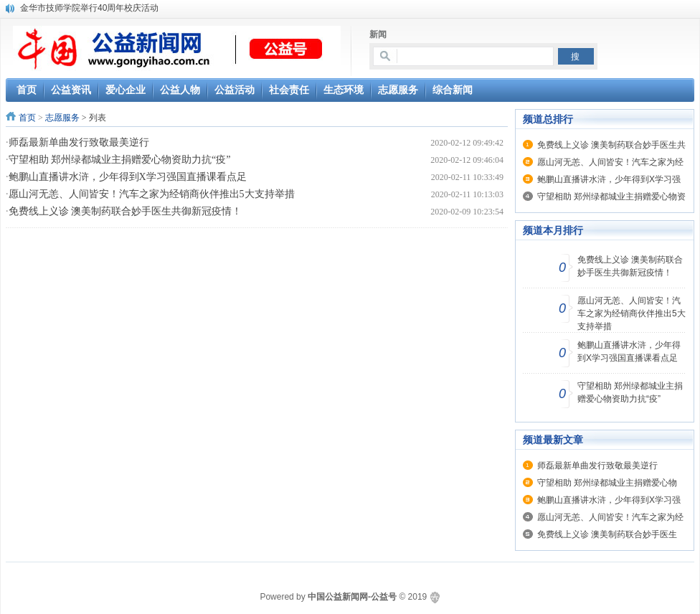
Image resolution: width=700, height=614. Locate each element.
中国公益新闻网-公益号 (352, 597)
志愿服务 (62, 118)
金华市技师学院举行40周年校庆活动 (89, 8)
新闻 (378, 34)
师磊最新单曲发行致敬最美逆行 (79, 142)
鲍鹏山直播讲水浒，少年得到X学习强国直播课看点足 (128, 177)
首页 (27, 118)
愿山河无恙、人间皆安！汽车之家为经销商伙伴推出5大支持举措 (152, 194)
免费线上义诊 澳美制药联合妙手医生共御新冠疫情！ (126, 211)
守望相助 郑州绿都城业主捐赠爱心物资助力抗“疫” (120, 160)
